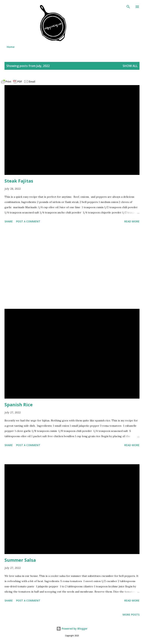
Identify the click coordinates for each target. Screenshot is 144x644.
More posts (131, 615)
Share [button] (9, 221)
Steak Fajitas (19, 181)
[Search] (128, 7)
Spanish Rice (19, 404)
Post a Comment (28, 221)
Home (11, 47)
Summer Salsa (20, 560)
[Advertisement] (72, 267)
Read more (132, 221)
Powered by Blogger (72, 629)
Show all (130, 66)
